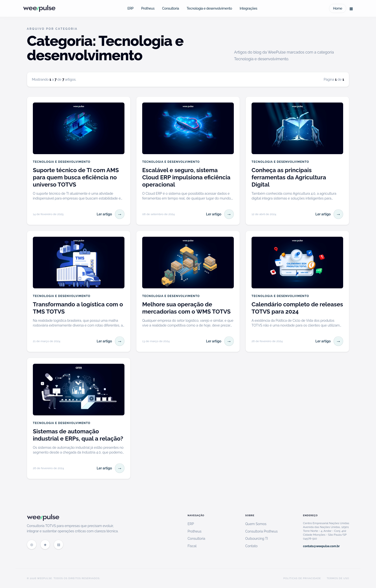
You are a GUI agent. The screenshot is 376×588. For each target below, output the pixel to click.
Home (338, 8)
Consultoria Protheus (261, 531)
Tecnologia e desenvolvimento (209, 8)
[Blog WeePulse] (45, 545)
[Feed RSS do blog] (59, 545)
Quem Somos (256, 524)
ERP (130, 8)
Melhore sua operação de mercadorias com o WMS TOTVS (186, 308)
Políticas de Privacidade (302, 578)
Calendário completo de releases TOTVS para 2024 (297, 308)
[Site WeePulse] (32, 545)
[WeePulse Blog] (39, 8)
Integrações (248, 8)
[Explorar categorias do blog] (351, 8)
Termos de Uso (338, 578)
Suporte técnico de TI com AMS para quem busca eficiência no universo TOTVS (76, 177)
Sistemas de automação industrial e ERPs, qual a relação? (78, 435)
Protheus (148, 8)
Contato (251, 546)
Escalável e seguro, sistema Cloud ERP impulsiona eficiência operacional (186, 177)
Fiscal (192, 546)
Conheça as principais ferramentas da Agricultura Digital (289, 177)
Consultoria (170, 8)
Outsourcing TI (257, 539)
